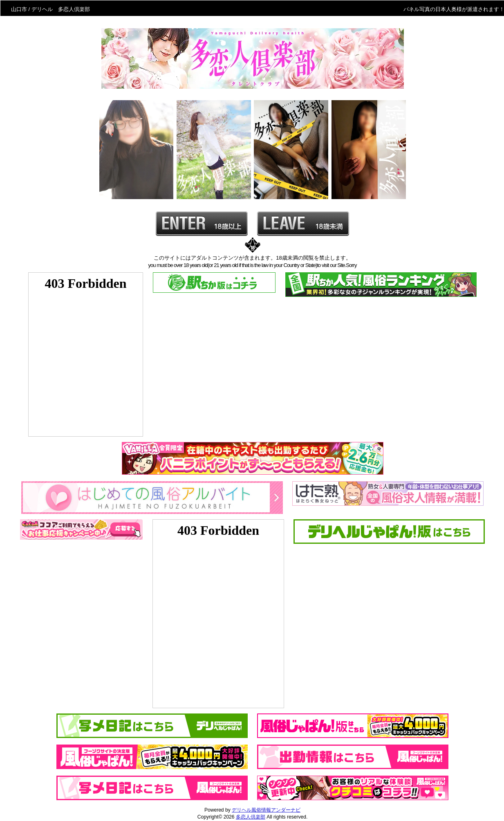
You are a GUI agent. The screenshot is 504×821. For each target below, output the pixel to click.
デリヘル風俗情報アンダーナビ (266, 810)
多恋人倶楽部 (251, 817)
